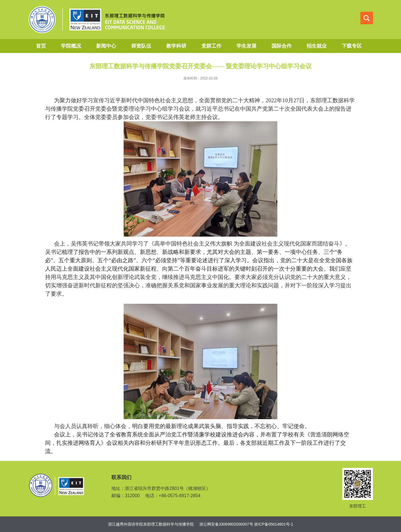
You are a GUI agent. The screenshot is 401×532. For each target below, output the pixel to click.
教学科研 (176, 46)
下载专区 (352, 46)
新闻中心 (106, 46)
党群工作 (211, 46)
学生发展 (246, 46)
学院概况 (71, 46)
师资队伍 (141, 46)
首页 (41, 46)
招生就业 (317, 46)
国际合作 (282, 46)
